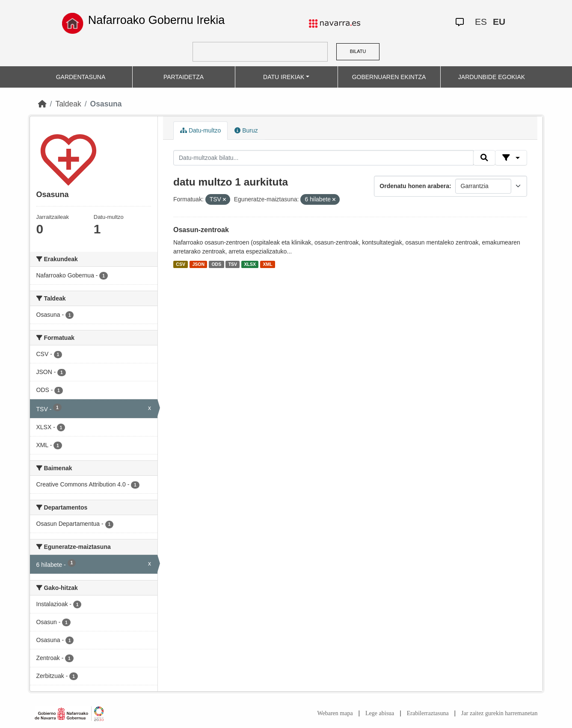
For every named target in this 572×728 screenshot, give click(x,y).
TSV (233, 264)
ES (481, 22)
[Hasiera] (42, 104)
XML (268, 264)
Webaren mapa (335, 713)
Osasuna (106, 104)
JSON (198, 264)
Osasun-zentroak (201, 230)
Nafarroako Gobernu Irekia (157, 20)
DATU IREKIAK (284, 77)
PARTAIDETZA (184, 77)
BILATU (358, 51)
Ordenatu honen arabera (414, 186)
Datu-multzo (200, 130)
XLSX (250, 264)
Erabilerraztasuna (428, 713)
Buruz (246, 130)
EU (499, 22)
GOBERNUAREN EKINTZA (389, 77)
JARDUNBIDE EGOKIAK (492, 77)
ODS (216, 264)
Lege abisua (380, 713)
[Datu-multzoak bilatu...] (323, 158)
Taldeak (68, 104)
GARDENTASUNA (81, 77)
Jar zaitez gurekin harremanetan (499, 713)
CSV (181, 264)
